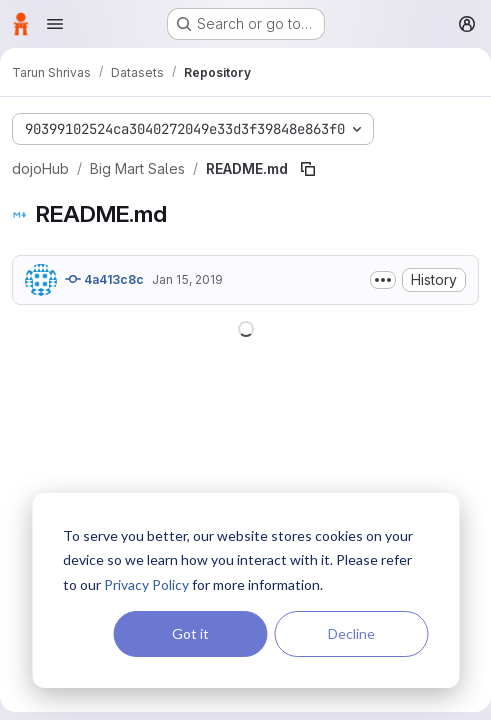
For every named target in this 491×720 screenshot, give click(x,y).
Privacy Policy (146, 584)
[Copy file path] (308, 169)
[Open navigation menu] (55, 24)
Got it (190, 633)
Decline (351, 633)
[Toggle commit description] (383, 280)
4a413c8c (104, 279)
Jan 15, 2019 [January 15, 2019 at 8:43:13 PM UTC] (187, 279)
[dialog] (245, 590)
